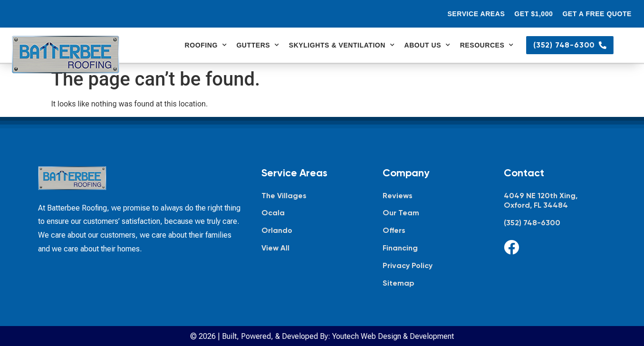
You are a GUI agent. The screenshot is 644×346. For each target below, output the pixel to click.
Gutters (258, 45)
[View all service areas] (312, 248)
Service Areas (476, 14)
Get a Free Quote (597, 14)
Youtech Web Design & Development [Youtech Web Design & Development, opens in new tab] (393, 336)
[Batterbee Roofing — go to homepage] (66, 54)
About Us (428, 45)
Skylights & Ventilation (342, 45)
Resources (487, 45)
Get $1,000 (533, 14)
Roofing (206, 45)
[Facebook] (511, 247)
